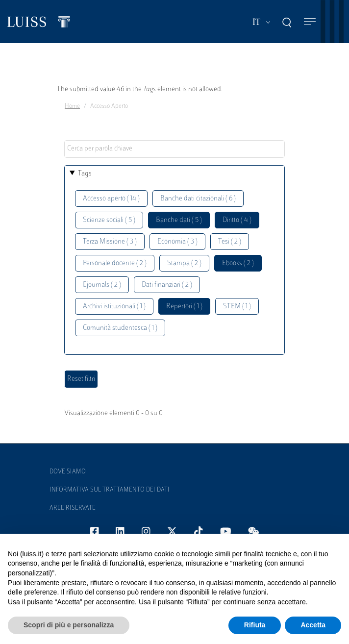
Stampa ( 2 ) (184, 263)
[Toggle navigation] (310, 22)
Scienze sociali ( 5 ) (109, 220)
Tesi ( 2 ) (230, 242)
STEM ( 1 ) (237, 307)
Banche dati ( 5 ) (179, 220)
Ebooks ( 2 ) (238, 263)
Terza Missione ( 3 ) (110, 242)
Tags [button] (85, 174)
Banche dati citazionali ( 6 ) (198, 199)
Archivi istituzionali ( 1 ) (114, 307)
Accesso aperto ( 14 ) (111, 199)
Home (72, 106)
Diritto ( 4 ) (237, 220)
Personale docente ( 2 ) (115, 263)
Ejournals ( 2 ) (102, 285)
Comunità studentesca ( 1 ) (120, 328)
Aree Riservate (73, 508)
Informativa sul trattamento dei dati (110, 490)
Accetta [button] (313, 625)
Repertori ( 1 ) (184, 307)
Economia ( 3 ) (177, 242)
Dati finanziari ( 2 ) (167, 285)
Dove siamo (68, 472)
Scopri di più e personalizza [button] (69, 625)
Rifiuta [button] (255, 625)
